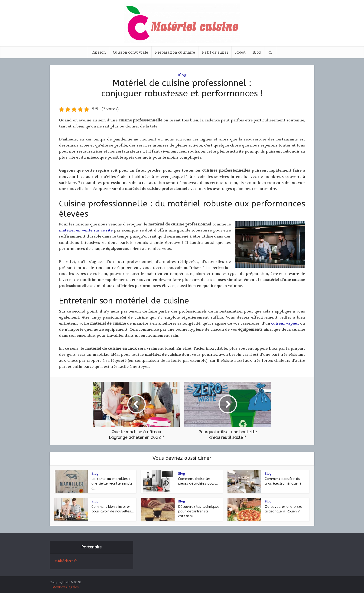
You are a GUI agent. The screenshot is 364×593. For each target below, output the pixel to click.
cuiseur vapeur (285, 323)
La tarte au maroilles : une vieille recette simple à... (112, 484)
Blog (257, 52)
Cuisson (99, 52)
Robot (240, 52)
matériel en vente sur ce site (86, 230)
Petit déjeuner (215, 52)
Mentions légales (65, 587)
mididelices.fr (66, 561)
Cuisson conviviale (130, 52)
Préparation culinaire (175, 52)
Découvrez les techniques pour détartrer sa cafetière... (199, 511)
